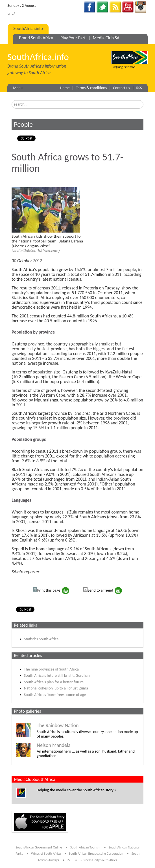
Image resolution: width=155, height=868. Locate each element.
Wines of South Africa (46, 854)
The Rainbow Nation (58, 725)
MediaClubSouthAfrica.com (35, 251)
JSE (69, 860)
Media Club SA (106, 38)
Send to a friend (98, 590)
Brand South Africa (36, 38)
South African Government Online (39, 847)
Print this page (47, 590)
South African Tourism (86, 847)
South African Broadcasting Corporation (96, 854)
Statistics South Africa (41, 639)
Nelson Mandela (54, 745)
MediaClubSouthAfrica (34, 779)
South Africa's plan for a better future (54, 682)
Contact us (121, 88)
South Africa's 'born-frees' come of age (55, 695)
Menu (18, 88)
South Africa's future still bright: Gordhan (57, 675)
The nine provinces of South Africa (51, 669)
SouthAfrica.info (28, 28)
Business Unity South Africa (98, 860)
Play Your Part (73, 38)
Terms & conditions (91, 88)
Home (65, 88)
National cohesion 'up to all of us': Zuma (56, 688)
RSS (139, 88)
